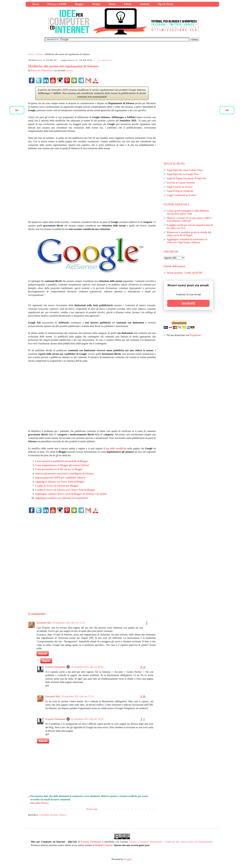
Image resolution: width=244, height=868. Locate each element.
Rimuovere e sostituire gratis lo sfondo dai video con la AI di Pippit (189, 234)
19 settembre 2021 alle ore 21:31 (77, 696)
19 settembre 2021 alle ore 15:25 (68, 623)
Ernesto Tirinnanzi (55, 667)
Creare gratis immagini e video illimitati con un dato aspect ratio (188, 212)
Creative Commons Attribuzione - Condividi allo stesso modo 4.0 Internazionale (171, 842)
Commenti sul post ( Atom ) (53, 815)
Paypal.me (195, 335)
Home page (92, 809)
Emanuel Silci (44, 623)
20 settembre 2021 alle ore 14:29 (87, 719)
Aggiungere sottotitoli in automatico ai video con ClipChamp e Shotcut (187, 241)
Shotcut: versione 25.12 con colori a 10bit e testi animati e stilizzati (189, 220)
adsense (70, 70)
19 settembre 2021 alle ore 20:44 (87, 667)
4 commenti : (106, 60)
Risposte (46, 661)
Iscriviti (188, 303)
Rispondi (43, 654)
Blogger (128, 859)
